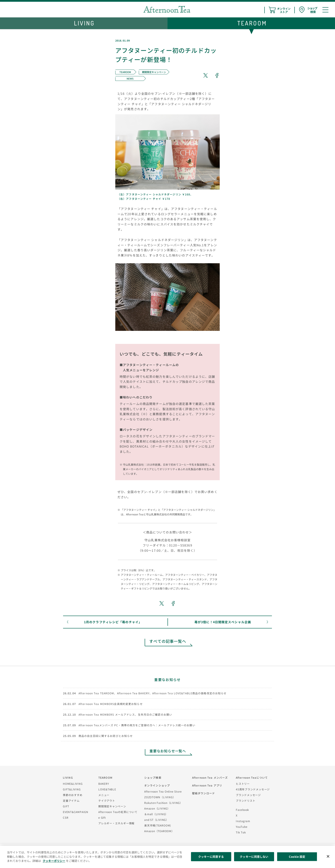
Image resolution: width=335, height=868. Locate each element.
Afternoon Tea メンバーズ (210, 777)
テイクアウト (107, 801)
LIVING (68, 777)
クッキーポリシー (54, 861)
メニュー (104, 795)
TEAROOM (105, 777)
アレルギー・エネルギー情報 (116, 823)
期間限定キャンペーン (112, 806)
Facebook (242, 810)
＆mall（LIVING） (156, 814)
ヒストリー (243, 784)
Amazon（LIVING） (157, 808)
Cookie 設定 (297, 857)
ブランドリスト (245, 801)
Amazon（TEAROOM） (159, 831)
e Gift (102, 817)
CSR (66, 817)
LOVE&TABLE (107, 789)
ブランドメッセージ (248, 795)
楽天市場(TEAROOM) (158, 825)
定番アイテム (71, 801)
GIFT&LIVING (72, 789)
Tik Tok (241, 832)
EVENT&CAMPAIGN (76, 812)
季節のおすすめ (73, 795)
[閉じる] (328, 856)
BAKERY (104, 784)
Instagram (243, 821)
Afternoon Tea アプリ (207, 785)
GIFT (66, 806)
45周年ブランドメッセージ (253, 789)
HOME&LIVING (73, 784)
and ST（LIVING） (156, 820)
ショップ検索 (153, 777)
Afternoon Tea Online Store (163, 791)
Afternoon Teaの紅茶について (118, 812)
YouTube (242, 827)
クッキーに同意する (211, 857)
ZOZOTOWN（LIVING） (160, 797)
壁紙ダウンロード (204, 793)
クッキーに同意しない (254, 857)
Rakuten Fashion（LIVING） (163, 803)
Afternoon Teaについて (252, 777)
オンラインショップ (157, 785)
